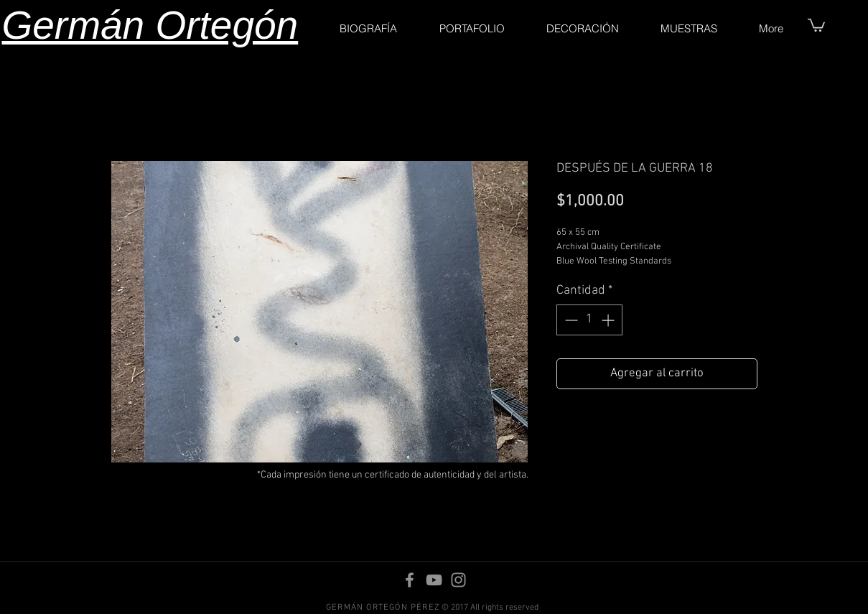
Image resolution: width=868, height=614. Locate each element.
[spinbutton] (589, 320)
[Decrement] (570, 320)
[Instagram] (458, 580)
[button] (816, 24)
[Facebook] (410, 580)
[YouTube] (434, 580)
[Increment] (609, 320)
